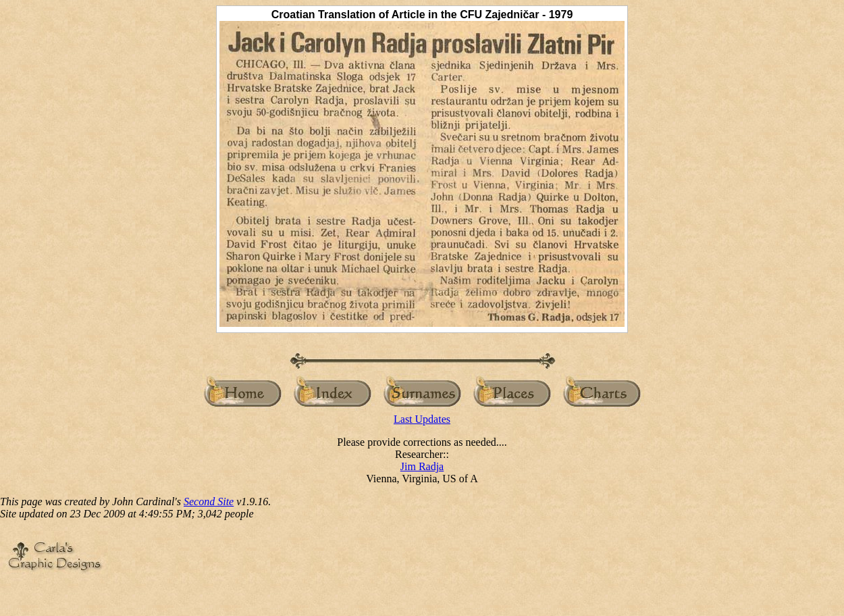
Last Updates (422, 419)
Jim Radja (422, 466)
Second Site (209, 502)
